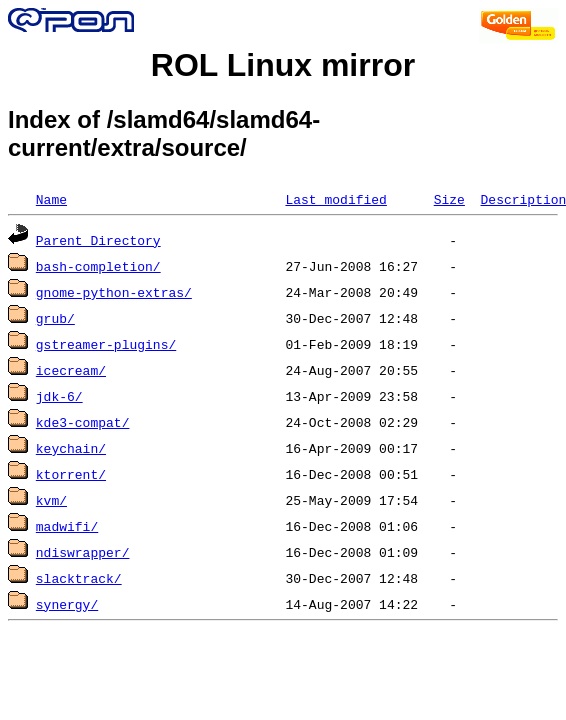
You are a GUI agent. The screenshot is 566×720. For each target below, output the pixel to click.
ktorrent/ (71, 474)
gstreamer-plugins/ (106, 344)
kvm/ (51, 500)
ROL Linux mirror (283, 65)
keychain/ (71, 448)
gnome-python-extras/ (114, 292)
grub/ (55, 318)
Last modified (335, 199)
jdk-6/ (59, 396)
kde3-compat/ (83, 422)
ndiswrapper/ (83, 552)
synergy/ (67, 604)
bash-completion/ (98, 266)
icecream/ (71, 370)
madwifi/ (67, 526)
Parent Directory (98, 240)
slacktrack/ (79, 578)
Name (51, 199)
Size (449, 199)
